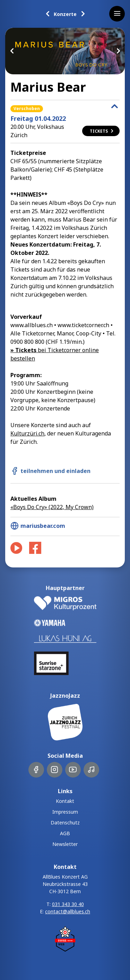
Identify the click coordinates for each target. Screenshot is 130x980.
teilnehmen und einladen (50, 471)
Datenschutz (65, 823)
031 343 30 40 (68, 904)
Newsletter (65, 844)
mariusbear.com (38, 526)
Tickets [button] (102, 131)
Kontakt (65, 801)
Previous (12, 51)
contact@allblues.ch (68, 911)
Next (118, 51)
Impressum (65, 812)
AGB (65, 833)
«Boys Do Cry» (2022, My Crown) (52, 507)
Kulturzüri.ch (27, 433)
